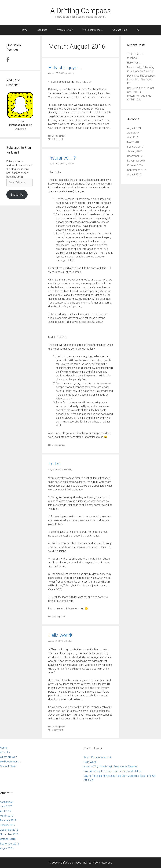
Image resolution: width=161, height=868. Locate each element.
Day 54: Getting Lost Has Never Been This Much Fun (141, 80)
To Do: (55, 464)
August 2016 (134, 175)
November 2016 (136, 161)
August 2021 (134, 128)
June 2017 (133, 133)
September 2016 (137, 170)
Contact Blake (120, 30)
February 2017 (135, 147)
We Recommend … (93, 30)
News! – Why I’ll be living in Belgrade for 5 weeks (111, 767)
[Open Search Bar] (138, 30)
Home (24, 30)
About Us (42, 30)
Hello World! (134, 63)
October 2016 (135, 165)
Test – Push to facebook (98, 757)
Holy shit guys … (65, 68)
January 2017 (135, 151)
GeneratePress (103, 863)
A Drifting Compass (80, 11)
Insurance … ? (62, 158)
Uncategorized (59, 136)
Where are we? (65, 30)
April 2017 (133, 137)
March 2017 (134, 142)
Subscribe (17, 195)
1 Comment (57, 139)
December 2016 (136, 156)
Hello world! (60, 635)
